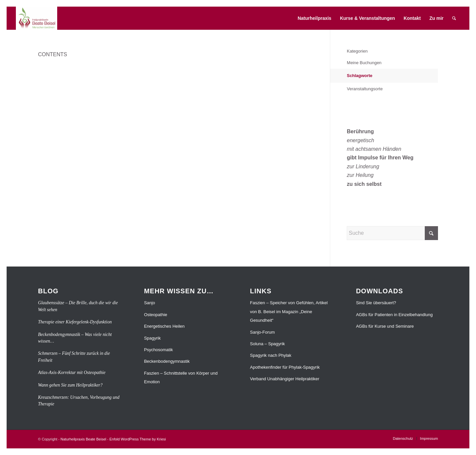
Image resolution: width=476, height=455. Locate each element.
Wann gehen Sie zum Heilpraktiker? (70, 385)
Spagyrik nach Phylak (271, 355)
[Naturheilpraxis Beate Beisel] (37, 18)
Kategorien (357, 51)
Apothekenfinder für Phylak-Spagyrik (285, 367)
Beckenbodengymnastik (167, 361)
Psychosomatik (159, 350)
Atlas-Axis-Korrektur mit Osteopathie (72, 372)
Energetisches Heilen (164, 326)
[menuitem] (315, 18)
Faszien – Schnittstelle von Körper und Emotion (181, 377)
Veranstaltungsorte (365, 89)
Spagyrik (153, 338)
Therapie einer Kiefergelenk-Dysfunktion (75, 322)
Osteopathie (156, 315)
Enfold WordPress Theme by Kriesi (138, 439)
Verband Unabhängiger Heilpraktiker (285, 379)
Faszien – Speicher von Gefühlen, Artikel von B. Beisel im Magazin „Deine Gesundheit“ (289, 311)
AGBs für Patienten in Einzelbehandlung (394, 315)
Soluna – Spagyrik (267, 344)
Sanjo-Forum (262, 332)
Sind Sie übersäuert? (376, 303)
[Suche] (454, 18)
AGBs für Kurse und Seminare (385, 326)
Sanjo (150, 303)
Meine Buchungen (364, 63)
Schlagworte (359, 76)
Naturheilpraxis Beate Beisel (83, 439)
